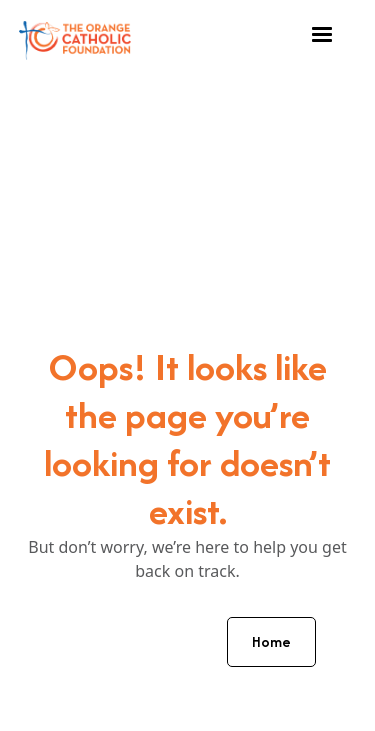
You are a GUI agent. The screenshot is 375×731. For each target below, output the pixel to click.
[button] (322, 35)
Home (271, 641)
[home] (75, 35)
